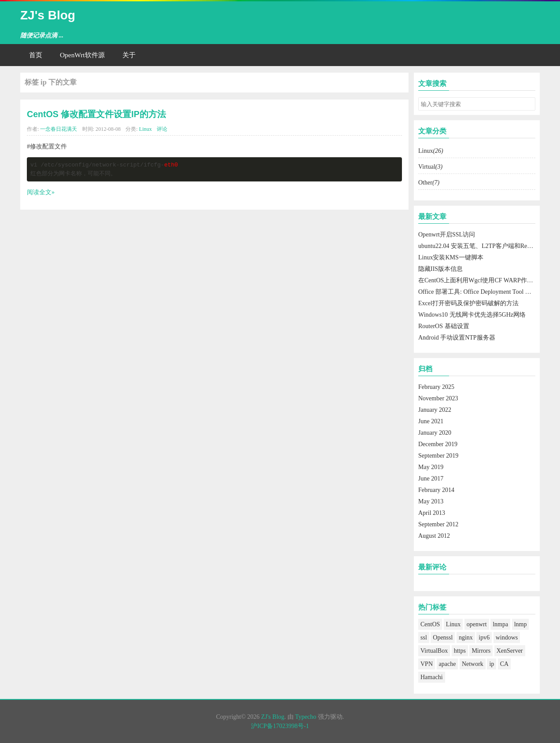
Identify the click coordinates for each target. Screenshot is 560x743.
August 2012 (434, 536)
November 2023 (438, 398)
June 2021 (431, 421)
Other (429, 183)
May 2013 (431, 501)
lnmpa (500, 624)
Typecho (306, 717)
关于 (129, 55)
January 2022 (435, 410)
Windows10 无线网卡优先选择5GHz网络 (472, 315)
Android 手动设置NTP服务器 (457, 338)
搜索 (528, 104)
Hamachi (432, 677)
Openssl (443, 638)
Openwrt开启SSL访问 (447, 235)
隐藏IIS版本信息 (440, 269)
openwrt (477, 624)
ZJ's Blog (48, 15)
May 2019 (431, 467)
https (460, 651)
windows (507, 638)
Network (473, 664)
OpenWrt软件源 (82, 55)
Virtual (430, 167)
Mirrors (481, 651)
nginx (466, 638)
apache (448, 664)
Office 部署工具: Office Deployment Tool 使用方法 (484, 292)
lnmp (521, 624)
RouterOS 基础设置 (444, 326)
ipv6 (484, 638)
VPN (427, 664)
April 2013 (432, 513)
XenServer (510, 651)
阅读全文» (41, 192)
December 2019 (438, 444)
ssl (424, 638)
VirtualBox (434, 651)
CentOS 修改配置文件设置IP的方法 (96, 114)
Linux (146, 129)
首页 (36, 55)
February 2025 (436, 387)
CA (504, 664)
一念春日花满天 (59, 129)
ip (492, 664)
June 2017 (431, 479)
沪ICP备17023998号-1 (280, 726)
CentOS (430, 624)
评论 (162, 129)
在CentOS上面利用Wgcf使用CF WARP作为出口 (482, 280)
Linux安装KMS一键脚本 (451, 257)
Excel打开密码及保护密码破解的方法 (468, 303)
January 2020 (435, 433)
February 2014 (436, 490)
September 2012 (438, 524)
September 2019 (438, 456)
